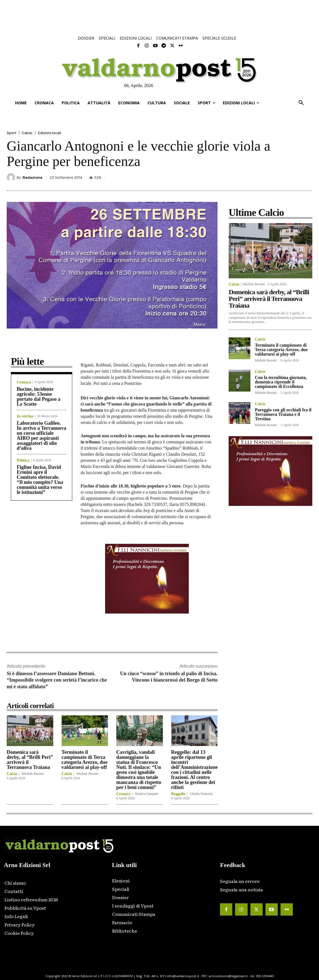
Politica (23, 460)
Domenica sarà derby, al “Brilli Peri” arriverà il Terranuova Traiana (30, 760)
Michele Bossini (33, 774)
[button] (301, 103)
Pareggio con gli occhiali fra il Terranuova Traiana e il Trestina (283, 414)
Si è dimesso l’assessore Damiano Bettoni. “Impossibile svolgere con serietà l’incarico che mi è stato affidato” (57, 680)
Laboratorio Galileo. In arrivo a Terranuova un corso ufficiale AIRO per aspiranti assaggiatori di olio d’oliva (42, 436)
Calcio (27, 133)
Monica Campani (147, 794)
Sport (11, 133)
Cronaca (24, 382)
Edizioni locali (49, 133)
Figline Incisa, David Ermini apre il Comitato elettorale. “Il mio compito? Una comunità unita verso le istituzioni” (40, 480)
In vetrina (25, 416)
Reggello (178, 794)
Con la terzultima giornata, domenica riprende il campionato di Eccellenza (281, 382)
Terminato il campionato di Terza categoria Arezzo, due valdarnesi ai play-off (85, 760)
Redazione (32, 178)
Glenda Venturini (201, 794)
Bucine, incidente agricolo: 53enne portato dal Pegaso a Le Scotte (39, 397)
